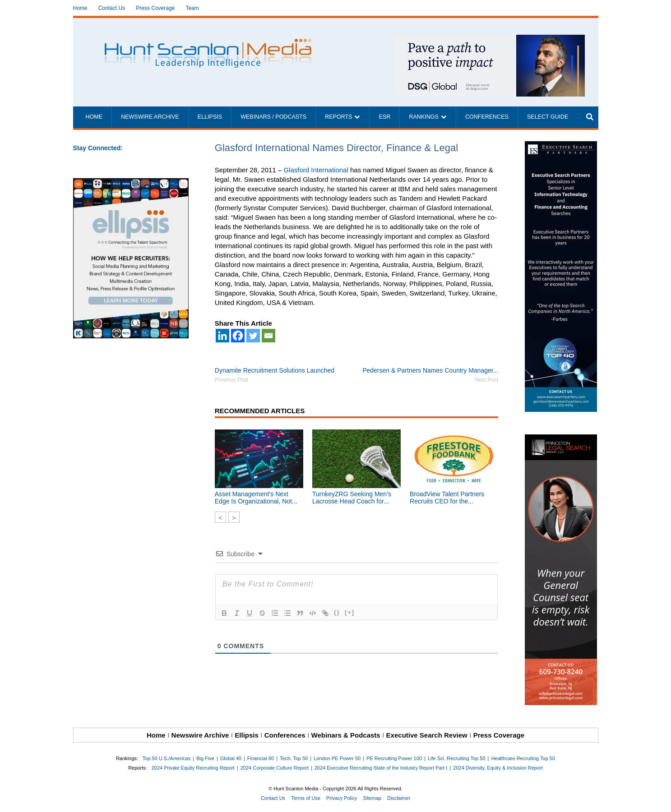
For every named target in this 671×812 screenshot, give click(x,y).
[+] (350, 612)
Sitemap (372, 798)
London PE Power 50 (337, 758)
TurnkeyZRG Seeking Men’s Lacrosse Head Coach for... (352, 498)
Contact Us (112, 8)
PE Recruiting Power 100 (394, 758)
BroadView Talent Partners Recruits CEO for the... (447, 498)
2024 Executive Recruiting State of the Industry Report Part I (381, 768)
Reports (338, 117)
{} (337, 612)
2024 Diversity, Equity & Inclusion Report (498, 768)
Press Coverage (155, 8)
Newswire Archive (150, 117)
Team (192, 8)
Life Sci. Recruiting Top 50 (457, 758)
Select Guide (548, 117)
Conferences (487, 117)
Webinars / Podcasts (273, 117)
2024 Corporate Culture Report (275, 768)
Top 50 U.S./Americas (167, 758)
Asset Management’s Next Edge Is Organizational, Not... (256, 498)
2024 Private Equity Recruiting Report (193, 768)
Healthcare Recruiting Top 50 (523, 758)
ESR (385, 117)
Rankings (424, 117)
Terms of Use (306, 798)
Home (80, 8)
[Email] (268, 336)
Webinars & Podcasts (346, 735)
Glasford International (316, 170)
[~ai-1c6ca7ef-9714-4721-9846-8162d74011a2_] (490, 39)
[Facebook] (238, 336)
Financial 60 (261, 758)
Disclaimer (399, 798)
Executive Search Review (427, 735)
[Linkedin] (222, 336)
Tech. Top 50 (294, 758)
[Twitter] (253, 336)
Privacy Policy (342, 798)
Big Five (205, 758)
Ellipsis (210, 117)
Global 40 (231, 758)
